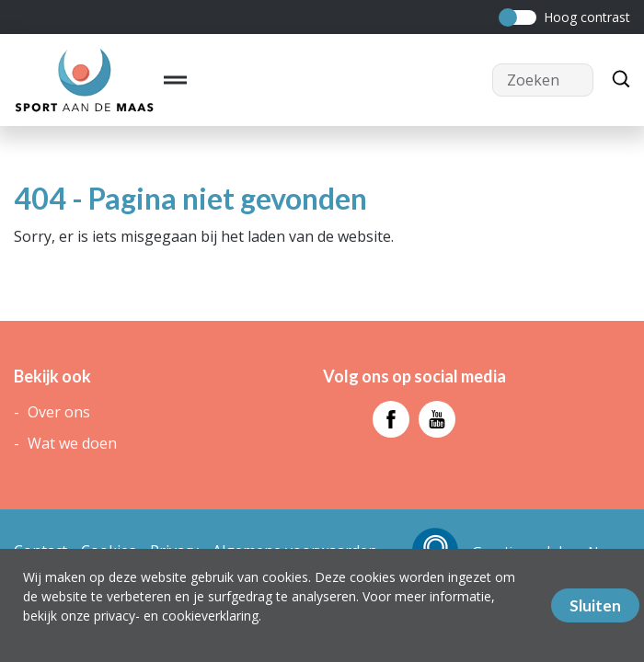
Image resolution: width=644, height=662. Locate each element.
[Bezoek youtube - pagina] (437, 419)
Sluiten (595, 605)
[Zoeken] (616, 80)
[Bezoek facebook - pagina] (391, 419)
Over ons (59, 412)
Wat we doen (72, 443)
